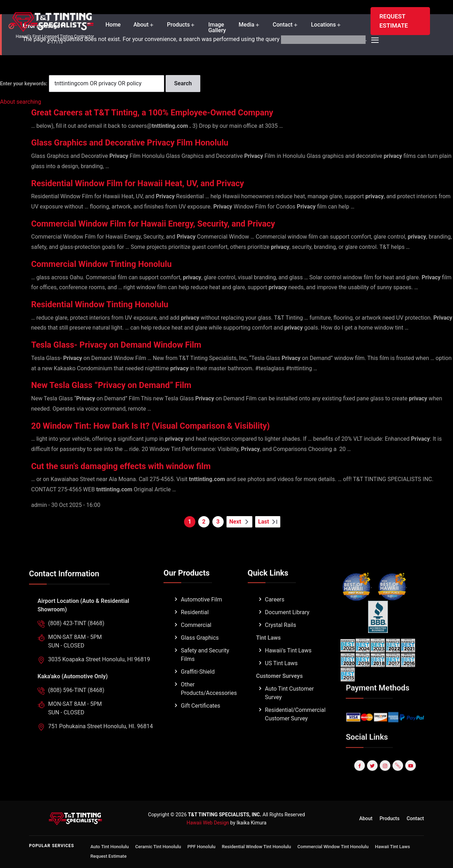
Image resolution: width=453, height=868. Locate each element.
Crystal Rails (281, 641)
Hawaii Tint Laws (393, 847)
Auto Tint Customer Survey (289, 709)
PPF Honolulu (202, 847)
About (141, 25)
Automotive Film (201, 616)
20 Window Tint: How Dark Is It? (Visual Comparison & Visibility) (174, 425)
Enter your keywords (23, 84)
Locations (323, 25)
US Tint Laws (282, 679)
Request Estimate (108, 856)
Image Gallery (217, 28)
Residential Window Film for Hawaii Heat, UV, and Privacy (158, 183)
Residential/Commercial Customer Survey (295, 730)
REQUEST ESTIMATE (394, 21)
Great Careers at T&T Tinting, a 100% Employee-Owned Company (176, 112)
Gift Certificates (200, 722)
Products (179, 25)
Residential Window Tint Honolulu (256, 847)
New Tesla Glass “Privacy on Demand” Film (127, 385)
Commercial (196, 641)
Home (113, 25)
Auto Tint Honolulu (110, 847)
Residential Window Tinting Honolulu (113, 304)
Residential (195, 629)
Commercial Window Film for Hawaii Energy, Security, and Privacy (177, 223)
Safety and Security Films (205, 671)
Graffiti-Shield (198, 688)
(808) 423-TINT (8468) (76, 639)
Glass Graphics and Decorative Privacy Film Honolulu (149, 142)
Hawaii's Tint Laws (288, 667)
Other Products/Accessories (209, 705)
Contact (283, 25)
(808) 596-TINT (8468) (76, 706)
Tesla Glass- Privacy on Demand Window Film (133, 344)
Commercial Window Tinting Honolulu (115, 264)
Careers (275, 616)
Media (246, 25)
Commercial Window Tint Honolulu (333, 847)
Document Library (287, 629)
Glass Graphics (200, 654)
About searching (21, 102)
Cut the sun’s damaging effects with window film (138, 466)
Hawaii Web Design (208, 823)
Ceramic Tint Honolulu (158, 847)
